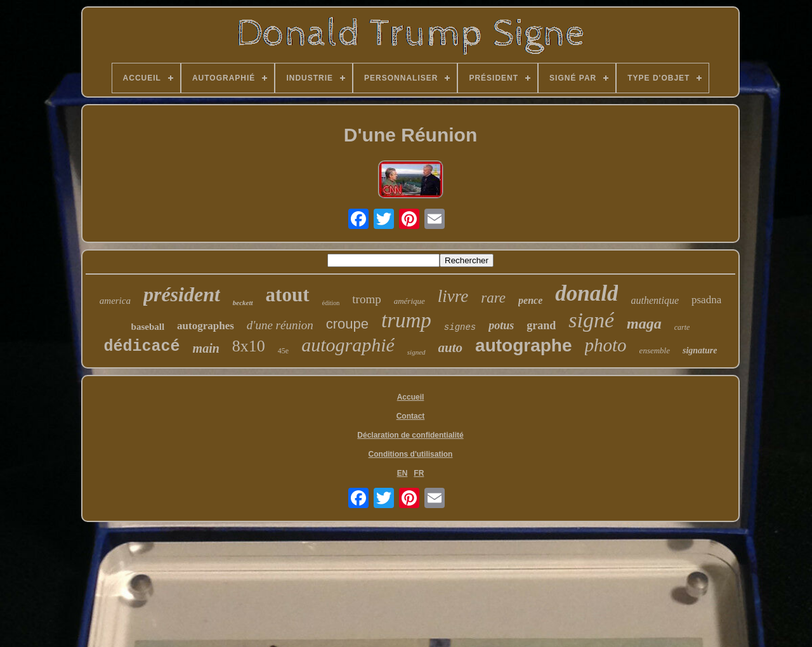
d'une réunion (280, 325)
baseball (148, 327)
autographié (348, 345)
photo (606, 345)
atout (288, 295)
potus (501, 325)
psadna (706, 300)
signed (416, 352)
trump (406, 320)
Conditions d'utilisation (411, 454)
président (182, 294)
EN (403, 473)
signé (591, 320)
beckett (243, 303)
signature (700, 350)
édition (331, 303)
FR (419, 473)
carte (682, 327)
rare (493, 298)
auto (451, 348)
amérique (409, 301)
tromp (366, 299)
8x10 (249, 346)
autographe (523, 345)
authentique (655, 300)
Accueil (411, 397)
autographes (206, 326)
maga (644, 323)
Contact (411, 416)
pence (530, 300)
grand (541, 325)
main (206, 348)
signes (460, 327)
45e (283, 351)
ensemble (655, 350)
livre (453, 296)
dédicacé (142, 347)
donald (586, 293)
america (115, 301)
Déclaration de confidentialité (410, 435)
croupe (347, 324)
